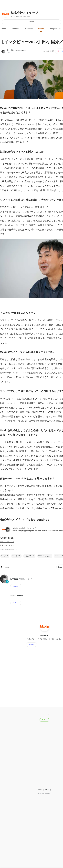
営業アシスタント (7, 545)
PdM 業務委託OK (7, 538)
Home (4, 29)
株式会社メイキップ (25, 13)
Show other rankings (44, 793)
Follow (32, 22)
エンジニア (17, 556)
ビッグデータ (30, 556)
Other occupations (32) (9, 549)
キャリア (5, 556)
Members (29, 29)
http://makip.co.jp (16, 16)
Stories (41, 29)
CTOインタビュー (45, 556)
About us (16, 29)
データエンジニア (7, 542)
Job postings (55, 29)
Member (44, 635)
